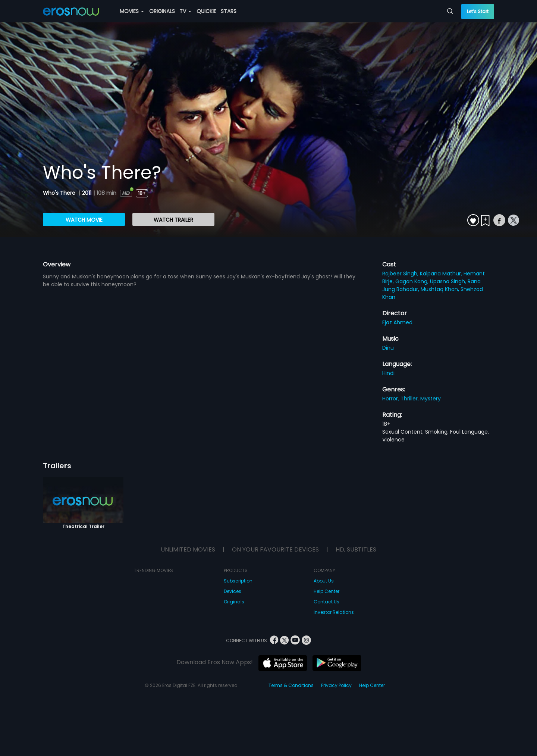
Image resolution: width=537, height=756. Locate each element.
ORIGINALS (162, 11)
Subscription (238, 581)
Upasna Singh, (449, 281)
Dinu (388, 348)
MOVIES (132, 11)
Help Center (326, 591)
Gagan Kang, (413, 281)
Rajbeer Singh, (401, 274)
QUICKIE (206, 11)
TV (185, 11)
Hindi (388, 373)
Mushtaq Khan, (441, 289)
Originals (234, 602)
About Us (324, 581)
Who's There (60, 193)
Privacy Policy (336, 685)
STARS (229, 11)
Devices (233, 591)
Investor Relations (334, 612)
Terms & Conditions (291, 685)
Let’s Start (478, 11)
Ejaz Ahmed (397, 322)
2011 (87, 193)
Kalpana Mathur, (442, 274)
